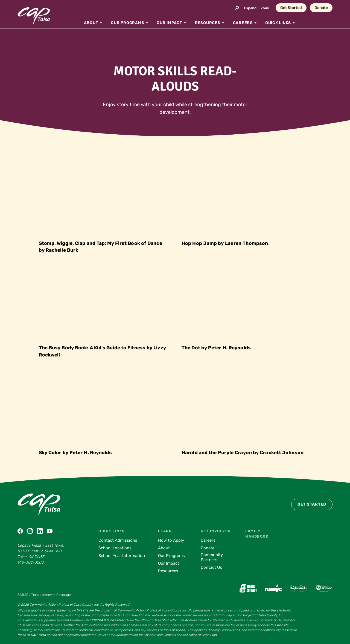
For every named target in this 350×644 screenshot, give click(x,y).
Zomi (265, 8)
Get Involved (216, 531)
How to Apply (171, 540)
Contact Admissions (118, 540)
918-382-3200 (31, 562)
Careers (208, 540)
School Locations (115, 548)
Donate (321, 8)
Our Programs (171, 556)
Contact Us (212, 567)
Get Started (291, 8)
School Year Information (122, 556)
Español (251, 8)
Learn (165, 531)
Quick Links (112, 531)
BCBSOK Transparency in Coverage (44, 595)
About (164, 548)
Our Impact (169, 563)
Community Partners (212, 557)
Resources (168, 571)
